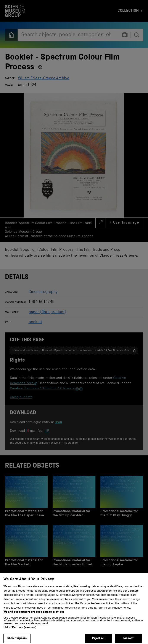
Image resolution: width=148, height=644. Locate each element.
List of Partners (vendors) (20, 632)
